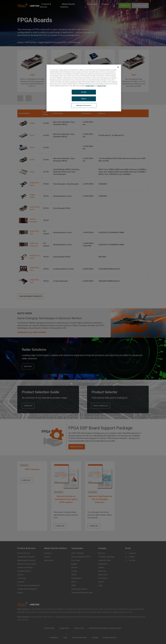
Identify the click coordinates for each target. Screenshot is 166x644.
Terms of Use (102, 86)
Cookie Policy (90, 86)
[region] (84, 88)
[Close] (118, 67)
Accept (84, 92)
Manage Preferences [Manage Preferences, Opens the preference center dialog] (84, 105)
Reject (84, 99)
